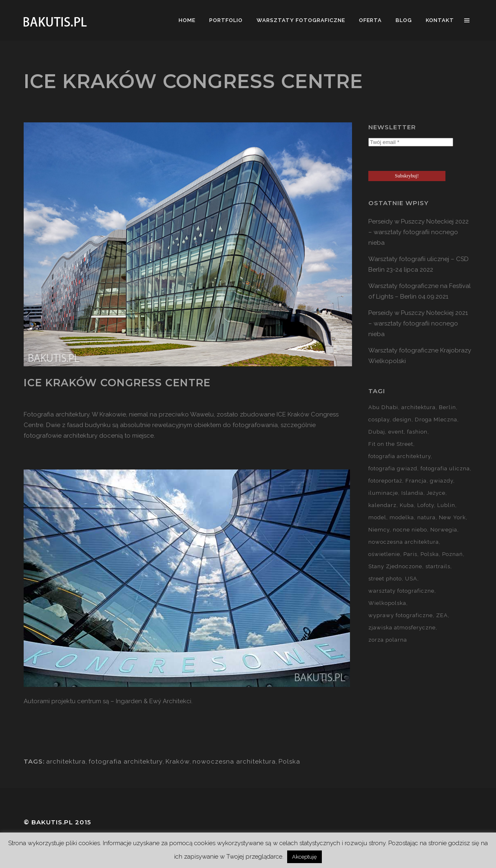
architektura (66, 762)
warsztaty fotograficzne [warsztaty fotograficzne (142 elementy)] (401, 591)
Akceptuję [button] (304, 857)
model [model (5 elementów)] (377, 517)
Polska (289, 762)
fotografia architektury (126, 762)
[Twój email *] (411, 142)
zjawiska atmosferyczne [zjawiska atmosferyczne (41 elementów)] (402, 628)
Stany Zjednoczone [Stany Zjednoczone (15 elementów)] (395, 566)
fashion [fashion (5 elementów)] (417, 432)
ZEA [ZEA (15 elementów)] (442, 615)
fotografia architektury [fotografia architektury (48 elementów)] (400, 456)
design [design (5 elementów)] (402, 420)
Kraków (178, 762)
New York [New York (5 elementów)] (452, 517)
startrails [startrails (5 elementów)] (438, 566)
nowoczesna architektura (234, 762)
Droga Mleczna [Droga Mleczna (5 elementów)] (436, 420)
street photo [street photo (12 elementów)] (385, 579)
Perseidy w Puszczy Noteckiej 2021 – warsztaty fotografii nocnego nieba (418, 323)
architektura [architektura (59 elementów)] (418, 407)
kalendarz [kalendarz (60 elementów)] (382, 505)
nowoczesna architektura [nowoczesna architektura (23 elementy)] (404, 542)
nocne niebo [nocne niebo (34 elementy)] (410, 530)
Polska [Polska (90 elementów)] (430, 554)
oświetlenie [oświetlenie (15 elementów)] (384, 554)
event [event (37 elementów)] (396, 432)
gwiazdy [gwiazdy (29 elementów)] (442, 481)
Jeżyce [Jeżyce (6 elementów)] (436, 493)
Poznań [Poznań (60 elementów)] (453, 554)
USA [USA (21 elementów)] (411, 579)
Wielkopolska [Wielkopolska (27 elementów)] (387, 603)
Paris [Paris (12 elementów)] (410, 554)
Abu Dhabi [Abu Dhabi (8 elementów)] (383, 407)
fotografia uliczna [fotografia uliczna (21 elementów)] (445, 468)
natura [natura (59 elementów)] (426, 517)
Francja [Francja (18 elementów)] (416, 481)
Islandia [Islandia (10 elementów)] (412, 493)
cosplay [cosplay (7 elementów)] (379, 420)
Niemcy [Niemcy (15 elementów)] (379, 530)
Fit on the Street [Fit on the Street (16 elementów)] (391, 444)
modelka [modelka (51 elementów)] (402, 517)
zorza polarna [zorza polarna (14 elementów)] (388, 640)
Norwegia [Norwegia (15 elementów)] (444, 530)
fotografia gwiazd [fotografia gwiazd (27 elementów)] (393, 468)
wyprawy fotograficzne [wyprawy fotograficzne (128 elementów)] (401, 615)
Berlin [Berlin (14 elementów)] (447, 407)
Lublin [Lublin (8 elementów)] (446, 505)
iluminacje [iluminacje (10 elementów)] (383, 493)
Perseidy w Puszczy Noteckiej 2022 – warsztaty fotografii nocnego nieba (418, 232)
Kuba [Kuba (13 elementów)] (407, 505)
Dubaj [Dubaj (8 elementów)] (377, 432)
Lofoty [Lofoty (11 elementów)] (426, 505)
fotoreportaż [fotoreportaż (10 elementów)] (385, 481)
